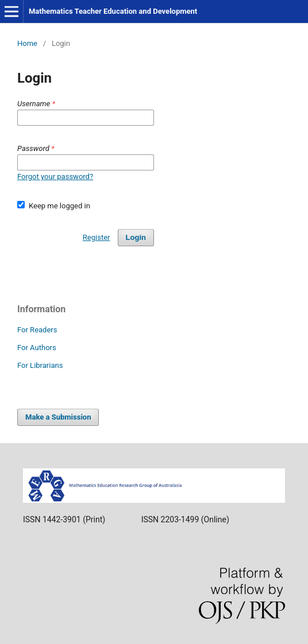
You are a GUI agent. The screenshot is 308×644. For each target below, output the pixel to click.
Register (97, 237)
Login (136, 237)
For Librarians (40, 365)
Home (27, 43)
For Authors (37, 348)
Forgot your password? (55, 176)
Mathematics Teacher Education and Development (113, 11)
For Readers (37, 330)
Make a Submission (58, 417)
